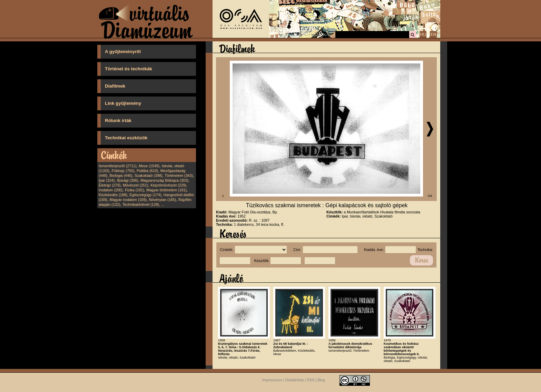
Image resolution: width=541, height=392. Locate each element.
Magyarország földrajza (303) (164, 180)
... (163, 204)
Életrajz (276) (110, 185)
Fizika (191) (135, 190)
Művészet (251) (135, 185)
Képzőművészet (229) (168, 185)
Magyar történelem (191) (166, 190)
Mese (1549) (149, 166)
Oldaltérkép (294, 380)
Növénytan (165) (162, 200)
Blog (321, 380)
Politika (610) (147, 171)
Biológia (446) (121, 175)
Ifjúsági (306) (128, 180)
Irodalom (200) (111, 190)
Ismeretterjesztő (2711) (118, 166)
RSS (311, 380)
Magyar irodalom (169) (128, 200)
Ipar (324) (107, 180)
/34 (430, 196)
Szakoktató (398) (149, 175)
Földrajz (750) (123, 171)
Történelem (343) (179, 175)
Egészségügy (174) (146, 195)
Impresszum (272, 380)
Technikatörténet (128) (141, 204)
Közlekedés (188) (113, 195)
